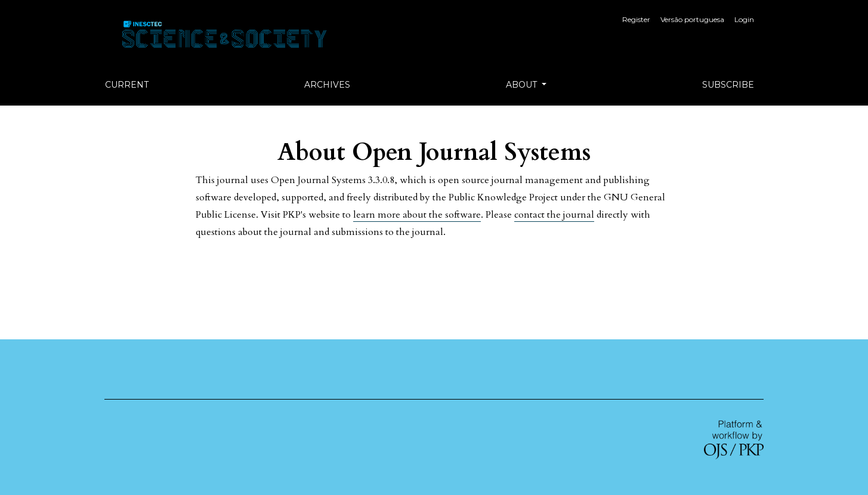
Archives (327, 85)
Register (636, 19)
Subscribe (728, 85)
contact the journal (554, 215)
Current (127, 85)
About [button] (523, 85)
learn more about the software (417, 215)
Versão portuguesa (692, 19)
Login (744, 19)
